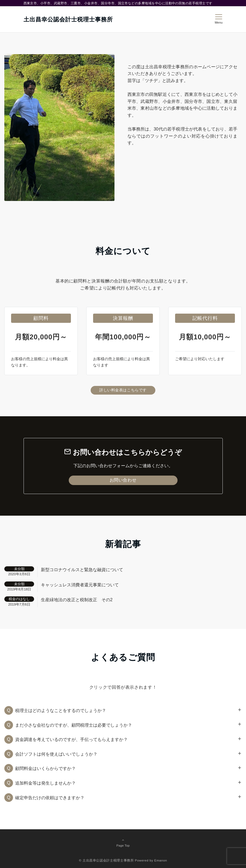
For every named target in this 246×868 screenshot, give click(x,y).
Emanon (161, 860)
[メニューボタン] (219, 19)
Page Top (123, 843)
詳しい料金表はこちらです (123, 390)
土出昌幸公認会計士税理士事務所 (68, 19)
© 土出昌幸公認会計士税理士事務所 (106, 860)
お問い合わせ (123, 480)
